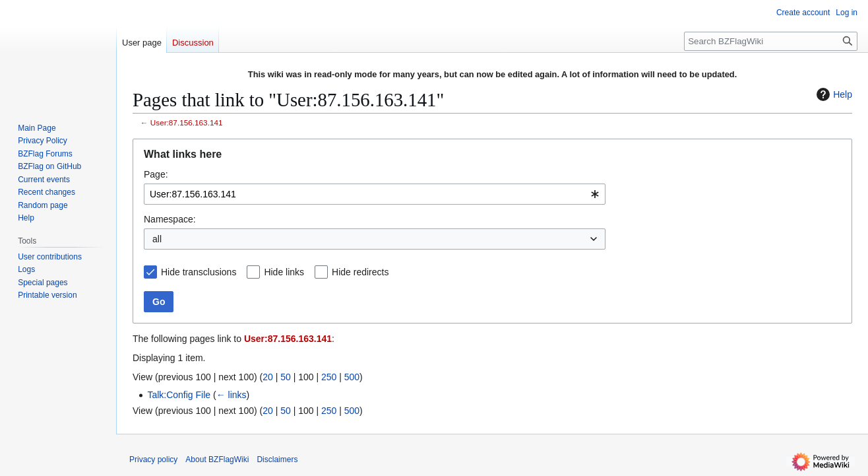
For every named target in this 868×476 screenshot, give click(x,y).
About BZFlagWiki (217, 459)
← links (232, 395)
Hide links (284, 272)
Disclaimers (277, 459)
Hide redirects (360, 272)
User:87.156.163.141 (187, 122)
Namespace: (170, 219)
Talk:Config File (179, 395)
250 (329, 377)
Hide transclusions (199, 272)
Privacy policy (153, 459)
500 (352, 377)
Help (833, 94)
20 (268, 377)
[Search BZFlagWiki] (771, 41)
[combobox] (375, 194)
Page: (156, 174)
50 (286, 377)
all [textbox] (157, 239)
